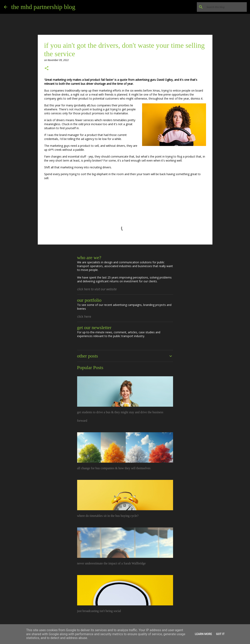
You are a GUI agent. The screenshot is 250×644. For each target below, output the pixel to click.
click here (84, 317)
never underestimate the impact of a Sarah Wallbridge (112, 563)
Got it (220, 634)
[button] (47, 68)
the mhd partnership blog (43, 7)
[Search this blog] (226, 7)
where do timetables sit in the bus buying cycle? (108, 516)
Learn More (203, 634)
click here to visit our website (97, 289)
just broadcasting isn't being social (99, 611)
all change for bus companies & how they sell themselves (114, 468)
